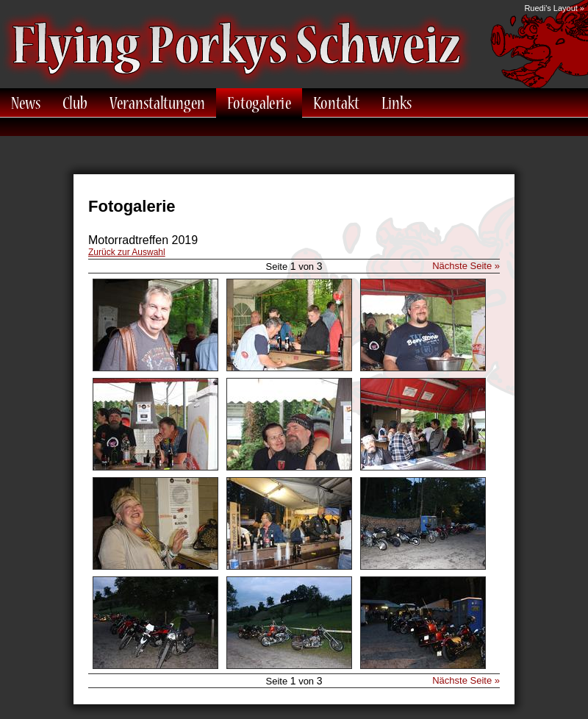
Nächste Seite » (466, 266)
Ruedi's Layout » (554, 8)
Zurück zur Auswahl (127, 252)
